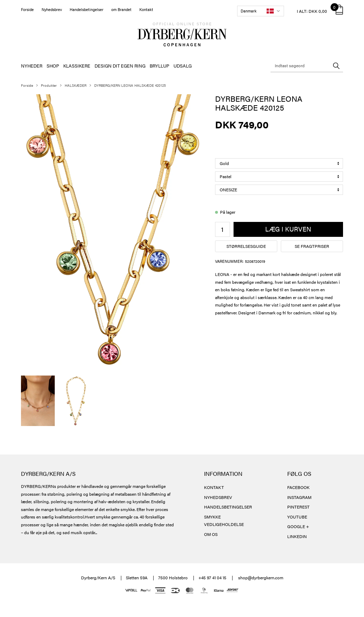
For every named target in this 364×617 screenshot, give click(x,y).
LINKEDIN (297, 536)
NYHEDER (32, 66)
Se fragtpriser (312, 246)
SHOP (53, 66)
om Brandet (121, 9)
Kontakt (146, 9)
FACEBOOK (298, 487)
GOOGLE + (298, 526)
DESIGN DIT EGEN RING (120, 66)
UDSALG (183, 66)
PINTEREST (298, 507)
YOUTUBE (297, 517)
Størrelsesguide (246, 246)
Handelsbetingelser (87, 9)
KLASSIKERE (77, 66)
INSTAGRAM (299, 497)
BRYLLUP (159, 66)
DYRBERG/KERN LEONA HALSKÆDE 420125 (130, 85)
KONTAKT (214, 487)
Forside (27, 9)
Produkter (49, 85)
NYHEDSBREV (218, 497)
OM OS (211, 534)
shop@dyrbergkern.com (261, 578)
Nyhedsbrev (52, 9)
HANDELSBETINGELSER (228, 507)
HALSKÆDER (76, 85)
